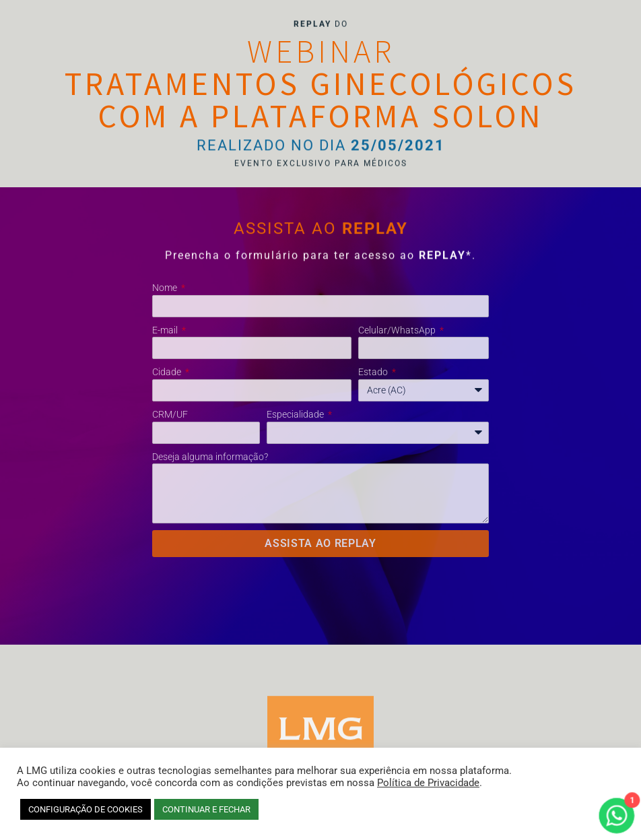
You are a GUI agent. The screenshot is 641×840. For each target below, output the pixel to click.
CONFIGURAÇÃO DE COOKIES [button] (86, 809)
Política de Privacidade (428, 783)
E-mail (166, 330)
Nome (166, 288)
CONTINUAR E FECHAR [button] (206, 809)
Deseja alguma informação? (210, 457)
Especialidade (296, 414)
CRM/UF (170, 414)
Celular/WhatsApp (398, 330)
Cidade (168, 372)
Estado (374, 372)
